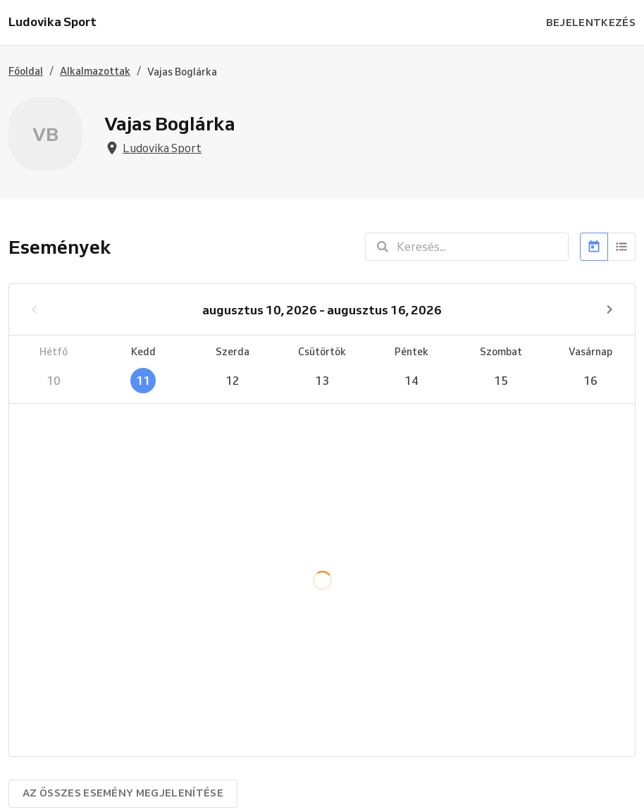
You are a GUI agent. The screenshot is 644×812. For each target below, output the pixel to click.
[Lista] (622, 247)
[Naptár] (594, 247)
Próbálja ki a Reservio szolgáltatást (271, 795)
